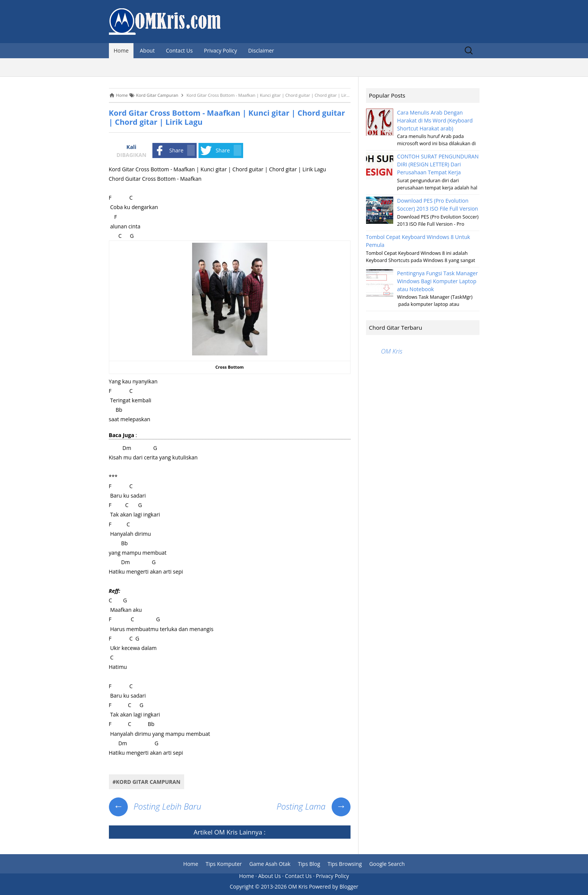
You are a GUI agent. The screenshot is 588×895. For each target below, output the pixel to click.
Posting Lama (313, 806)
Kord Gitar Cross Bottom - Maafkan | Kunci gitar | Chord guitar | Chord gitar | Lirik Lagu (227, 117)
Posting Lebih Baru (155, 806)
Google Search (387, 864)
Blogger (349, 886)
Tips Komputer (224, 864)
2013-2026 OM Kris (284, 886)
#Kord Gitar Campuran (147, 782)
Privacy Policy (220, 50)
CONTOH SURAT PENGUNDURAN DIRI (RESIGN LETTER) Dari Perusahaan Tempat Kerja (438, 164)
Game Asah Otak (270, 864)
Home (121, 50)
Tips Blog (309, 864)
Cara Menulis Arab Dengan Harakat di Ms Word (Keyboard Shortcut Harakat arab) (435, 120)
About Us (270, 876)
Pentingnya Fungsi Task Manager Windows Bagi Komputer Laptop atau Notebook (438, 281)
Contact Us (179, 50)
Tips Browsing (345, 864)
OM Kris (226, 832)
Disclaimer (261, 50)
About (147, 50)
